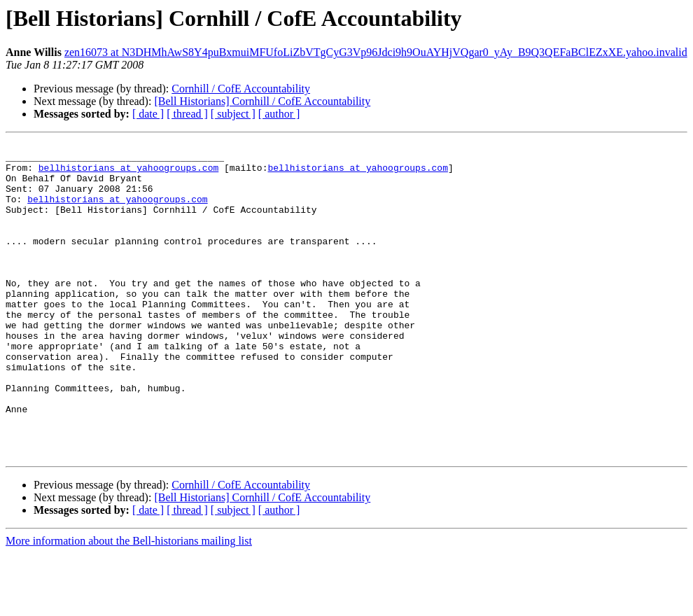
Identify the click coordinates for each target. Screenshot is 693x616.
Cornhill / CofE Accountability (241, 89)
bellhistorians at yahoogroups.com (128, 174)
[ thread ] (187, 114)
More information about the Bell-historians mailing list (129, 604)
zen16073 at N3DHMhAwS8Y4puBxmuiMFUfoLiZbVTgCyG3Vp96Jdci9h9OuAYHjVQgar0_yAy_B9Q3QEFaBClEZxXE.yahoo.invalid (376, 52)
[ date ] (148, 114)
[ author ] (279, 114)
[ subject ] (233, 114)
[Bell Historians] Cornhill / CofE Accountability (262, 101)
